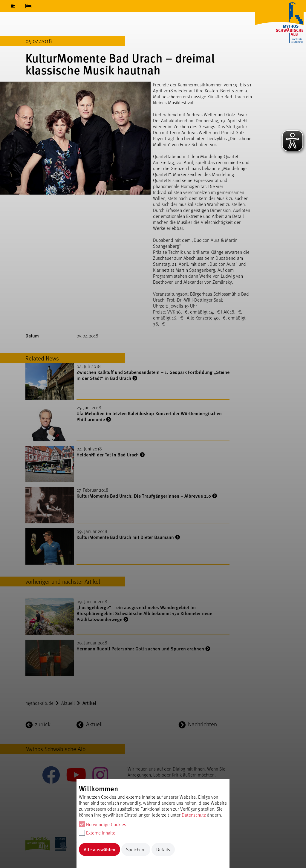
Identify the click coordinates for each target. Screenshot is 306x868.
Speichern (136, 849)
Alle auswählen (100, 849)
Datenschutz (194, 815)
